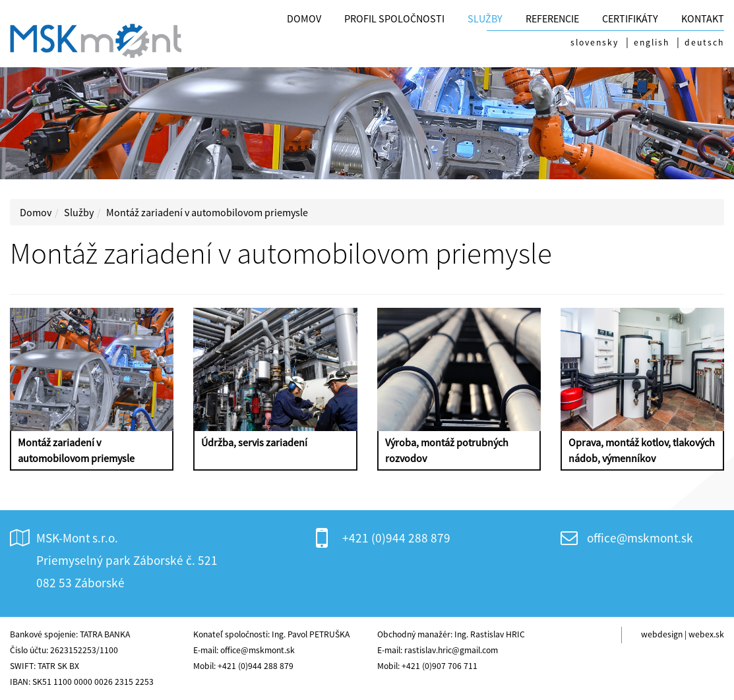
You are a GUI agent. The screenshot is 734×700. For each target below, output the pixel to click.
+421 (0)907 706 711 (440, 666)
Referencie (552, 18)
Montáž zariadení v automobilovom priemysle (207, 212)
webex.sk (706, 634)
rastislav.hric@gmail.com (451, 650)
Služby (485, 18)
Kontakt (703, 18)
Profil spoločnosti (394, 18)
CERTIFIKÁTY (630, 18)
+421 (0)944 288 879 (396, 538)
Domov (304, 18)
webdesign (662, 634)
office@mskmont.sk (640, 538)
